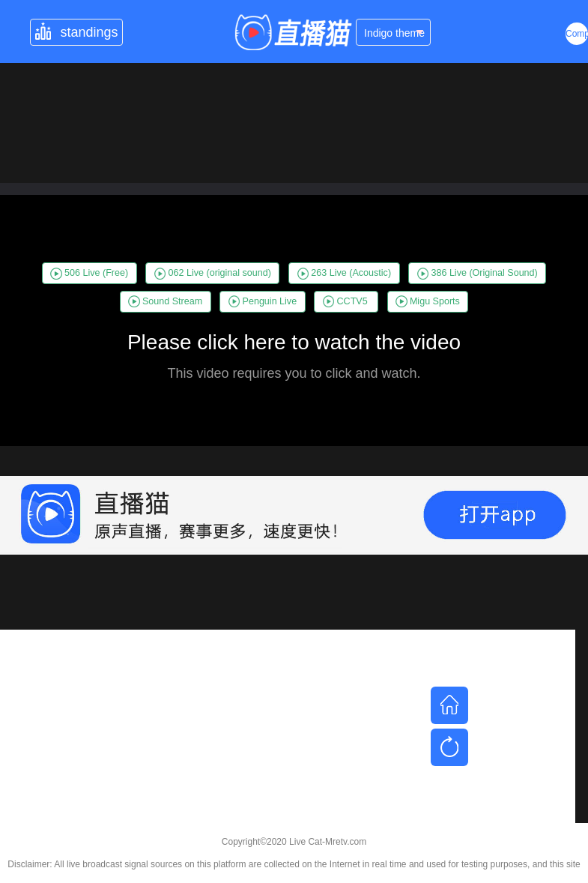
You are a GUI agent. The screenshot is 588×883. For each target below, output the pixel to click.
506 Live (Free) (89, 274)
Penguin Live (263, 301)
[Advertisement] (288, 735)
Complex (577, 34)
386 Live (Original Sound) (478, 274)
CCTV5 (345, 301)
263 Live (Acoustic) (345, 274)
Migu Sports (428, 301)
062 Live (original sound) (213, 274)
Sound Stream (165, 301)
